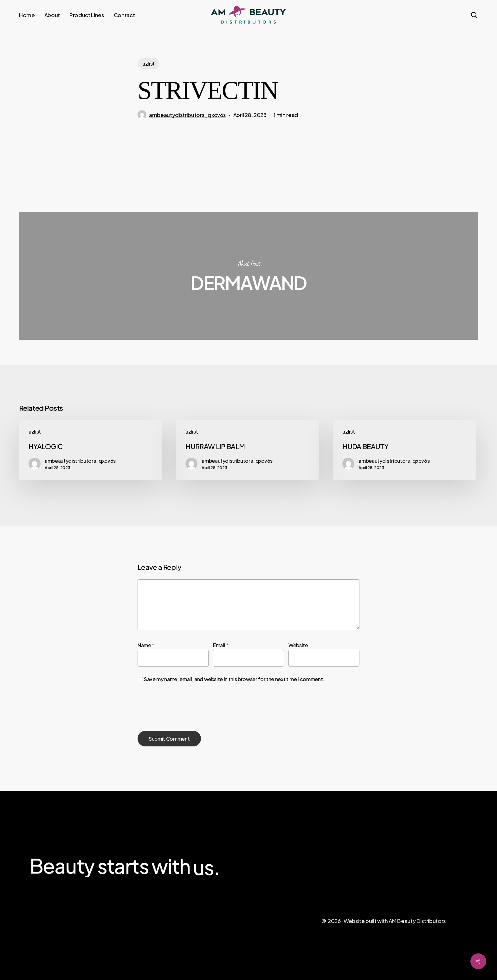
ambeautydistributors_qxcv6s (187, 115)
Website (298, 645)
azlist (148, 64)
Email (221, 645)
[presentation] (186, 707)
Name (146, 645)
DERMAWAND (248, 276)
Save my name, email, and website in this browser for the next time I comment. (234, 679)
